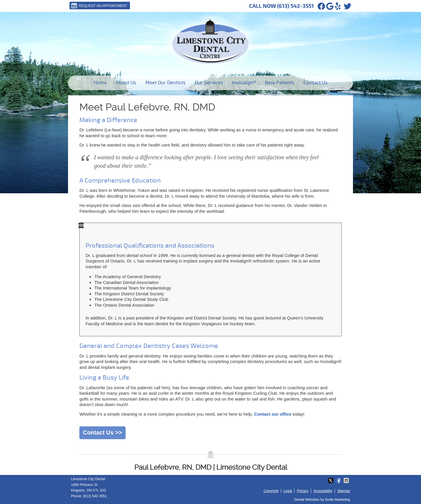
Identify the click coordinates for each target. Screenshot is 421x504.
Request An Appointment (99, 6)
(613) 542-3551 (295, 6)
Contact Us (316, 83)
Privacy (303, 491)
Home (100, 83)
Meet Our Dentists (166, 83)
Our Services (209, 83)
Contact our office (273, 414)
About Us (126, 83)
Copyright (271, 491)
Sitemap (344, 491)
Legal (288, 491)
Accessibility (323, 491)
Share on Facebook (339, 480)
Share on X (331, 480)
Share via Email (347, 480)
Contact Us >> (102, 432)
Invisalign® (244, 83)
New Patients (280, 83)
